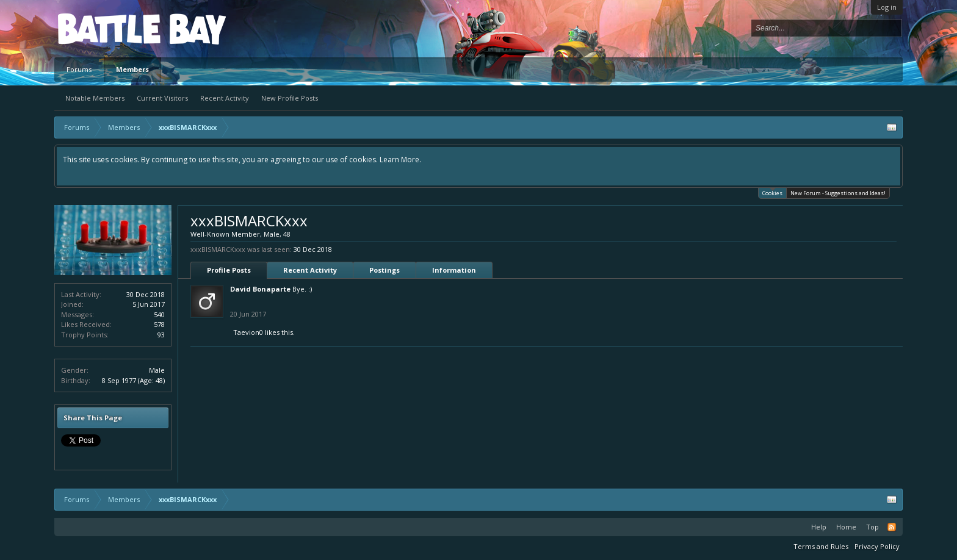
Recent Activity (225, 98)
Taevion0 (248, 332)
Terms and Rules (821, 546)
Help (819, 527)
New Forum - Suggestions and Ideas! (838, 193)
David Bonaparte (260, 289)
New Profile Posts (290, 98)
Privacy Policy (877, 546)
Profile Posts (229, 270)
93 (161, 335)
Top (872, 527)
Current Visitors (162, 98)
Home (846, 527)
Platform (103, 28)
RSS (892, 527)
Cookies (772, 192)
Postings (385, 270)
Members (132, 69)
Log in (887, 7)
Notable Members (95, 98)
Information (454, 270)
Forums (79, 69)
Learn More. (400, 160)
